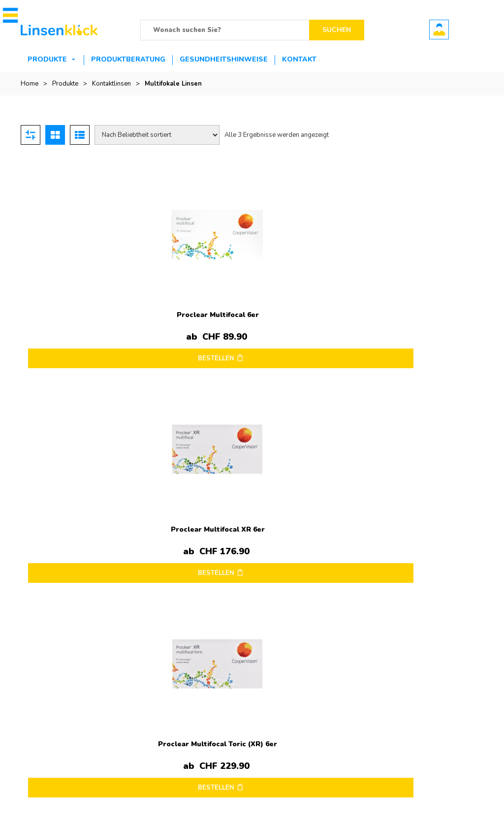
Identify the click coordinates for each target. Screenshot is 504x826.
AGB (28, 735)
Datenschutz (38, 720)
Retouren (193, 705)
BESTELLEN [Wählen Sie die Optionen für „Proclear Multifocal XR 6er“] (193, 345)
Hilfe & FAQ (196, 735)
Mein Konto (355, 691)
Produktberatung (128, 59)
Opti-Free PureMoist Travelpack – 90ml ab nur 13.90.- (379, 585)
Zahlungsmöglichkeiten (213, 720)
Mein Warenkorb (363, 705)
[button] (9, 15)
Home (30, 84)
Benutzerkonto (439, 30)
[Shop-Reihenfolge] (157, 135)
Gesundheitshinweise (224, 59)
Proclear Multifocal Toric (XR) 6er (310, 304)
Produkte (47, 59)
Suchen (337, 30)
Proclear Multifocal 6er (79, 301)
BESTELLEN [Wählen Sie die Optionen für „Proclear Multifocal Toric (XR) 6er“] (308, 345)
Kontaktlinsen (111, 84)
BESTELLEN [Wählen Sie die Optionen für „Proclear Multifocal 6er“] (77, 345)
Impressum (37, 691)
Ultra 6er (310, 620)
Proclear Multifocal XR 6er (194, 301)
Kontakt (299, 59)
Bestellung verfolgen (370, 720)
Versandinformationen (53, 705)
